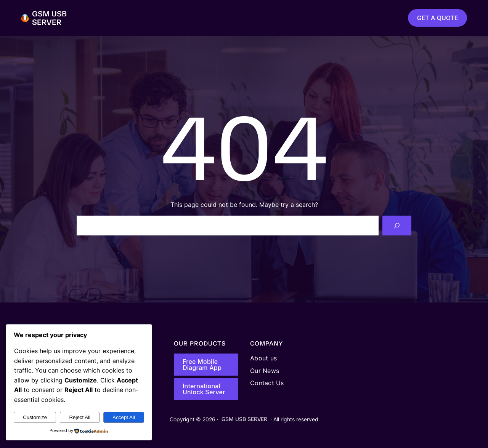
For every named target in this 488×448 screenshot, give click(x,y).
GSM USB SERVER (49, 18)
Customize (35, 417)
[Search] (397, 226)
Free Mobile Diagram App (202, 365)
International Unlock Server (204, 389)
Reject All (80, 417)
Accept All (124, 417)
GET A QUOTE (438, 18)
